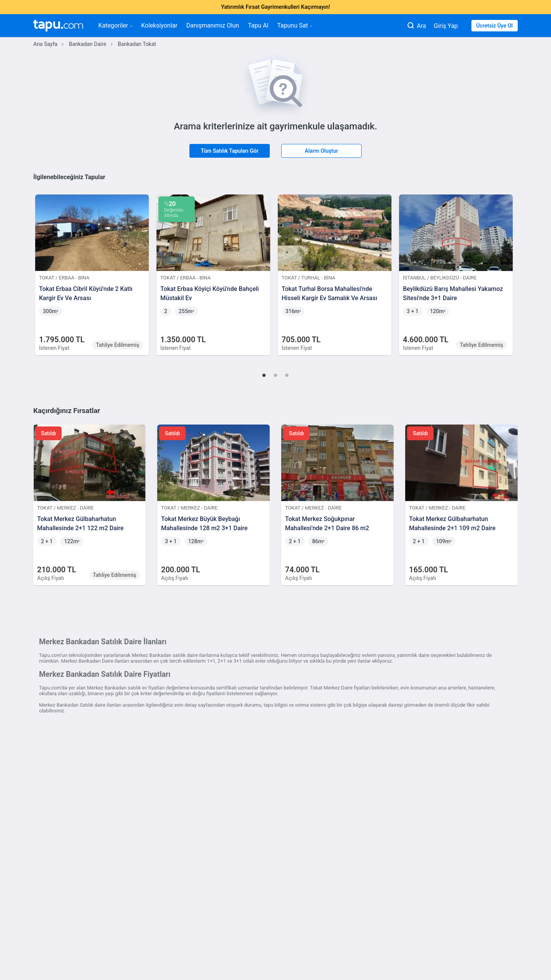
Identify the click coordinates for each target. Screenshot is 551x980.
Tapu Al (258, 25)
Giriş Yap (446, 26)
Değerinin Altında (174, 209)
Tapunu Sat (294, 25)
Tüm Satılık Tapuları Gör (230, 151)
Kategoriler (115, 25)
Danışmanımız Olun (213, 25)
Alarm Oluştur (321, 151)
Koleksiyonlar (159, 25)
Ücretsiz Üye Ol (495, 26)
